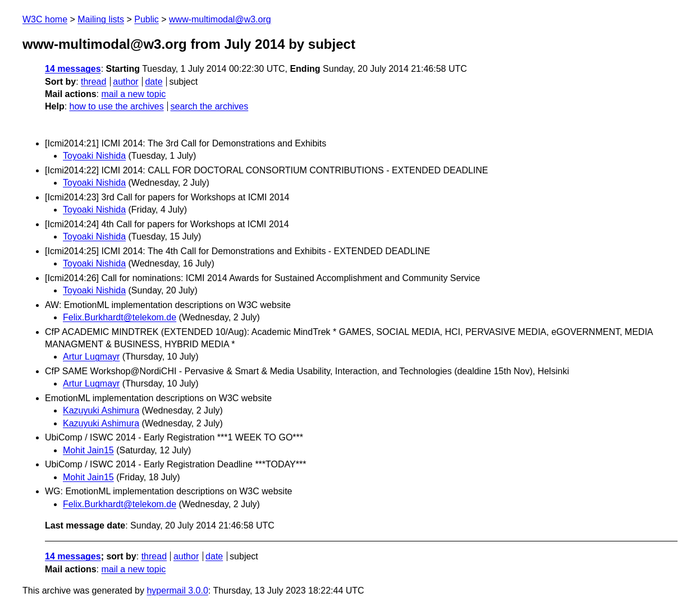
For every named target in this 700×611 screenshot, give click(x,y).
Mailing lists (101, 19)
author (125, 82)
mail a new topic (133, 94)
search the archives (210, 106)
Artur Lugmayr (91, 357)
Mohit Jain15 (88, 450)
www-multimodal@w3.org (220, 19)
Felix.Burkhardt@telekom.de (120, 317)
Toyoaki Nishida (94, 156)
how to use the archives (117, 106)
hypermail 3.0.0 (177, 591)
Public (147, 19)
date (154, 82)
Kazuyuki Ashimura (101, 410)
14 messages (73, 69)
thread (93, 82)
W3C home (45, 19)
